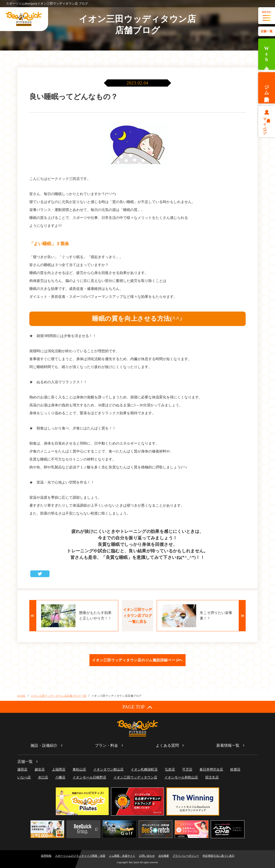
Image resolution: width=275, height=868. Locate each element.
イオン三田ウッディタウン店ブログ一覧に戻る (137, 616)
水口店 (43, 777)
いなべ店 (24, 777)
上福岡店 (59, 769)
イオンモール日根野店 (89, 777)
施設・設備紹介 (44, 745)
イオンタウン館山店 (108, 769)
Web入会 (267, 54)
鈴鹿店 (235, 769)
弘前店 (170, 769)
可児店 (187, 769)
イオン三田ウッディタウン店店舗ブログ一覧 (59, 696)
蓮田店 (22, 769)
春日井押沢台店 (211, 769)
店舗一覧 (267, 31)
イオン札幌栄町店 (144, 769)
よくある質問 (167, 745)
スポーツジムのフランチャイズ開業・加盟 (80, 856)
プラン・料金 (106, 745)
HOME (22, 696)
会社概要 (164, 856)
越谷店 (40, 769)
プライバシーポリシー (186, 856)
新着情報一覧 (228, 745)
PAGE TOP (137, 707)
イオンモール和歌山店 (181, 777)
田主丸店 (212, 777)
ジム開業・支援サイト (122, 856)
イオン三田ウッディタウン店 (135, 777)
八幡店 (60, 777)
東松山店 (79, 769)
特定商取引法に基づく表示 (219, 856)
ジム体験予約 (267, 88)
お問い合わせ (147, 856)
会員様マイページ (267, 124)
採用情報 (46, 856)
